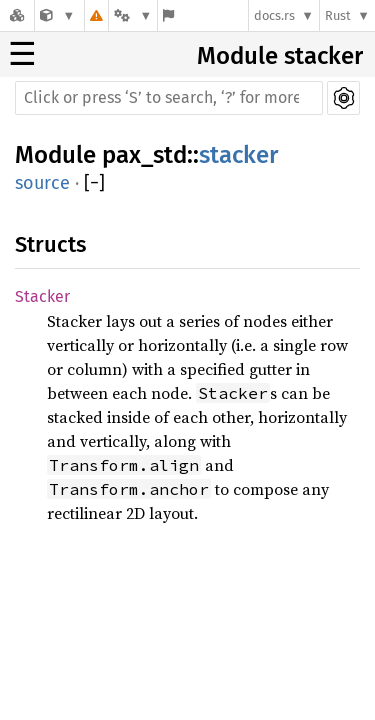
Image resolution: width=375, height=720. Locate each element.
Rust (338, 15)
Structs (50, 244)
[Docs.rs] (17, 15)
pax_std (144, 155)
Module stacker (280, 56)
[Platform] (133, 15)
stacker (238, 155)
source (42, 183)
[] (94, 183)
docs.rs (274, 15)
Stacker (42, 296)
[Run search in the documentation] (169, 98)
